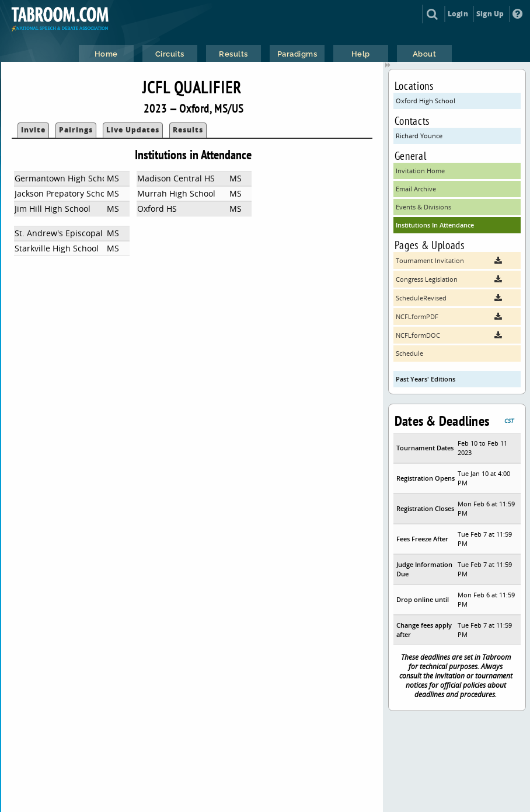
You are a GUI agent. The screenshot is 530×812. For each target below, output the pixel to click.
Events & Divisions (423, 207)
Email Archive (416, 189)
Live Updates (133, 130)
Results (188, 130)
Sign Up (490, 14)
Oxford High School (426, 101)
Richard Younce (419, 136)
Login (458, 14)
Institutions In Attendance (435, 225)
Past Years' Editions (426, 379)
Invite (33, 130)
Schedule (409, 353)
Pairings (76, 130)
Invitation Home (420, 171)
